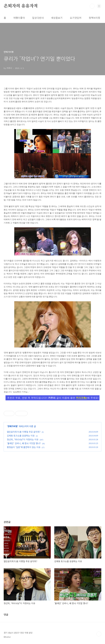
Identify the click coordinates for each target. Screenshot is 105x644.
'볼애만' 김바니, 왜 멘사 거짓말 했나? (24, 443)
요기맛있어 (76, 18)
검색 (92, 6)
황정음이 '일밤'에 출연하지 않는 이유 (24, 447)
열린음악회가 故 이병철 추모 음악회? (24, 432)
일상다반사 (38, 18)
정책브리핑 (94, 18)
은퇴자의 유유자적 (21, 6)
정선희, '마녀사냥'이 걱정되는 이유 (23, 439)
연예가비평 (12, 426)
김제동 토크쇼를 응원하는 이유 (21, 436)
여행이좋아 (19, 18)
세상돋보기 (57, 18)
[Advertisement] (52, 489)
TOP (99, 634)
